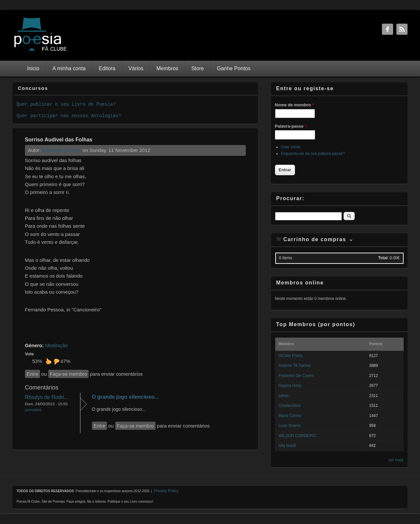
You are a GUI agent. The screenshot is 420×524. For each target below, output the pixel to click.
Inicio (33, 68)
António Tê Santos (295, 366)
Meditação (56, 345)
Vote (29, 354)
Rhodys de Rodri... (47, 397)
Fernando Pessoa (62, 150)
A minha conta (69, 68)
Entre (32, 374)
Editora (107, 68)
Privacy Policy (166, 491)
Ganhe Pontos (234, 68)
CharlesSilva (290, 406)
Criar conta (291, 147)
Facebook (388, 29)
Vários (136, 68)
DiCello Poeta (291, 356)
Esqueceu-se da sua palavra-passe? (313, 154)
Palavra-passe (291, 126)
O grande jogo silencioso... (125, 397)
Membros (167, 68)
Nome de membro (294, 105)
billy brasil (287, 446)
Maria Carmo (290, 416)
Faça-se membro (68, 374)
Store (198, 68)
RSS (402, 29)
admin (284, 396)
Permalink (33, 410)
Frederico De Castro (296, 376)
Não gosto (56, 361)
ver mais (396, 460)
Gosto (49, 361)
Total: (383, 258)
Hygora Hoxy (290, 386)
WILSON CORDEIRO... (299, 436)
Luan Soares (290, 426)
